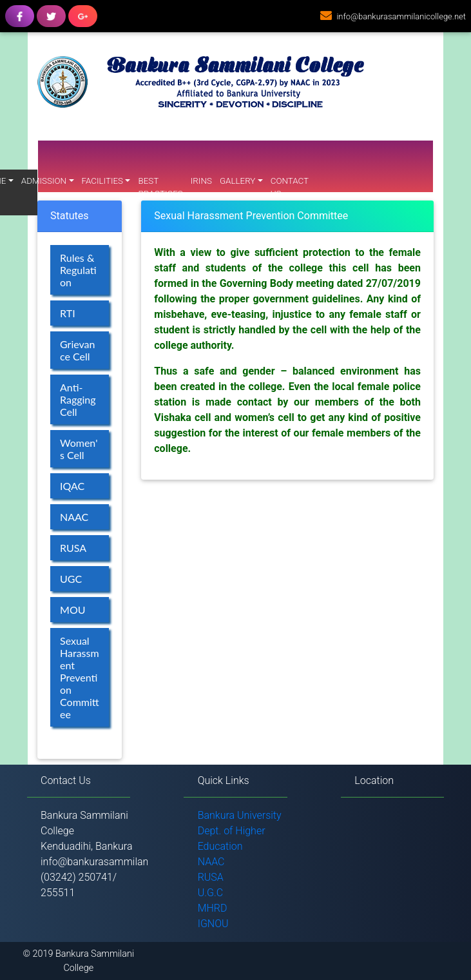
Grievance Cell (77, 350)
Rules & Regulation (78, 270)
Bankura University (240, 815)
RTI (68, 313)
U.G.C (211, 893)
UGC (71, 579)
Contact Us (290, 187)
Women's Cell (79, 449)
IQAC (72, 486)
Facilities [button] (103, 181)
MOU (72, 610)
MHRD (213, 908)
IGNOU (213, 924)
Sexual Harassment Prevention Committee (80, 677)
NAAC (74, 517)
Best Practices (160, 187)
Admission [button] (44, 181)
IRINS (201, 181)
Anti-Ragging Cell (78, 399)
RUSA (73, 548)
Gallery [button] (237, 181)
